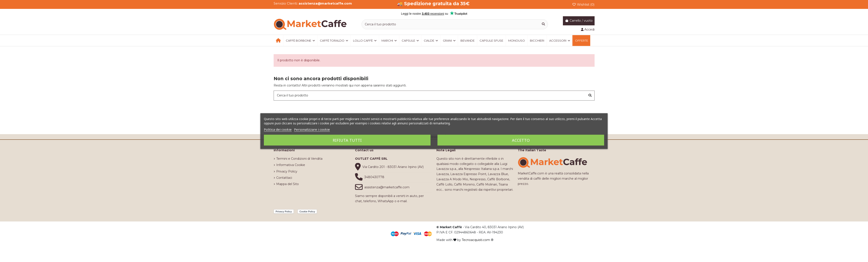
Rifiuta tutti (347, 140)
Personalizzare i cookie (312, 129)
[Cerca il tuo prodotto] (543, 24)
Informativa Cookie (291, 165)
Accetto (521, 140)
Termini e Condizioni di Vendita (299, 159)
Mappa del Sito (288, 184)
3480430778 (374, 177)
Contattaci (284, 178)
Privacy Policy (287, 171)
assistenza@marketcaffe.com (387, 187)
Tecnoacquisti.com (476, 240)
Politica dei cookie (278, 129)
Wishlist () (583, 4)
